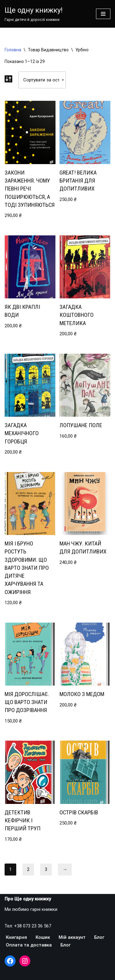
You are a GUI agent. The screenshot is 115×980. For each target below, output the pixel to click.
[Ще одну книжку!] (34, 14)
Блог (99, 937)
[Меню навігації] (103, 14)
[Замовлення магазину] (42, 80)
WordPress (57, 974)
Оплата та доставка (29, 945)
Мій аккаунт (72, 937)
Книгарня (16, 937)
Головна (13, 50)
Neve (10, 974)
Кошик (43, 937)
